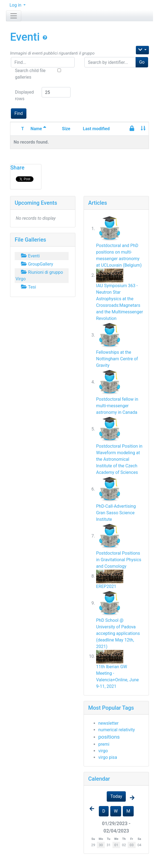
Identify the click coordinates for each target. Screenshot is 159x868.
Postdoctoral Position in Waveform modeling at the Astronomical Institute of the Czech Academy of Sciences (119, 459)
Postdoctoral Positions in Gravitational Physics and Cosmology (119, 560)
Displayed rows (24, 95)
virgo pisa (108, 757)
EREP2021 (106, 586)
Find (19, 113)
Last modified (96, 129)
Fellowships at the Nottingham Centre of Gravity (117, 359)
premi (104, 744)
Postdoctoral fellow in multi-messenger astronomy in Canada (117, 406)
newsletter (108, 723)
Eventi (26, 37)
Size (66, 129)
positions (109, 737)
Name (38, 129)
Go (142, 62)
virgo (103, 751)
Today (116, 796)
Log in (16, 5)
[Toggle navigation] (14, 16)
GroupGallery (36, 264)
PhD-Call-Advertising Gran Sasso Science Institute (116, 513)
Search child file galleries (30, 74)
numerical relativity (117, 730)
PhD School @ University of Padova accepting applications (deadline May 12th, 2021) (118, 633)
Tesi (28, 287)
